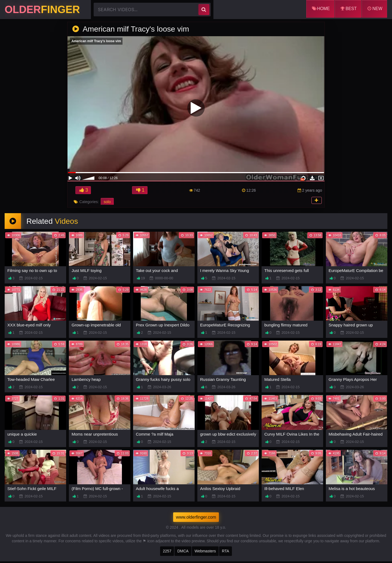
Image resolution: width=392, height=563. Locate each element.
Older (42, 10)
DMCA (183, 553)
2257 (167, 553)
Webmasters (205, 553)
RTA (226, 553)
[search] (204, 10)
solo (107, 202)
